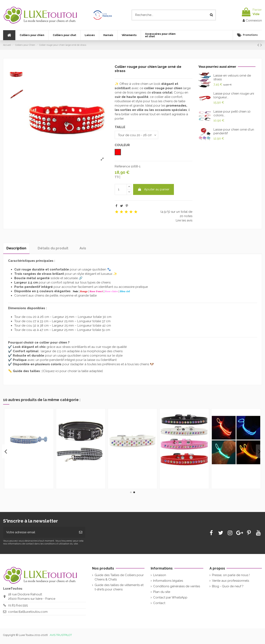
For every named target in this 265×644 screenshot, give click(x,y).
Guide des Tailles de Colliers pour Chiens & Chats (119, 577)
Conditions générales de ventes (177, 586)
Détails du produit (53, 248)
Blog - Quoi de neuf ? (228, 586)
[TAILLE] (136, 135)
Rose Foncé (96, 291)
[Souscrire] (81, 532)
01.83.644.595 (18, 605)
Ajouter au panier (154, 189)
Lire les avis (184, 220)
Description (16, 248)
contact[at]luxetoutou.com (28, 612)
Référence (122, 166)
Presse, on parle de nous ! (231, 575)
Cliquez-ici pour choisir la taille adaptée (73, 371)
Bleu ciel (125, 291)
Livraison (160, 575)
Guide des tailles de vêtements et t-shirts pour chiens (119, 587)
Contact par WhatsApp (170, 597)
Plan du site (162, 592)
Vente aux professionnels (231, 581)
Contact (159, 603)
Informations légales (168, 581)
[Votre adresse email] (40, 532)
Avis (83, 248)
